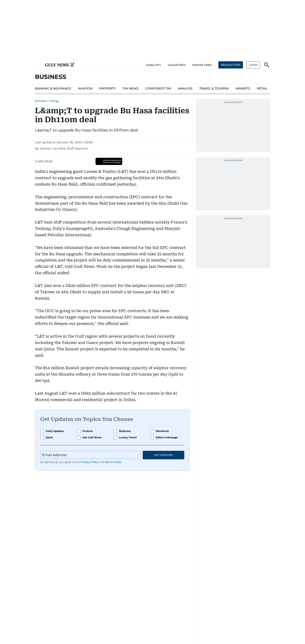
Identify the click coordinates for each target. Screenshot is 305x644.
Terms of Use (113, 462)
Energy (54, 101)
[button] (38, 65)
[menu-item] (53, 89)
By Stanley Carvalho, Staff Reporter (62, 148)
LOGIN (253, 65)
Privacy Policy (90, 462)
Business (41, 101)
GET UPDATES (164, 455)
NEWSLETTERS (231, 65)
